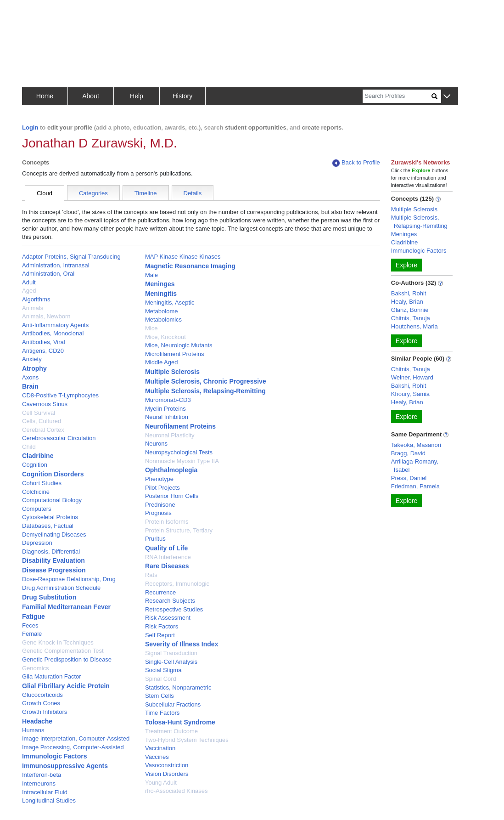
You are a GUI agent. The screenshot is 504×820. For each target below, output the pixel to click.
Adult (29, 282)
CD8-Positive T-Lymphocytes (60, 395)
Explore (406, 265)
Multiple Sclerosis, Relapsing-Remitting (205, 391)
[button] (447, 97)
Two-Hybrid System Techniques (187, 740)
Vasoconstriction (167, 765)
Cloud (45, 193)
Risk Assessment (168, 618)
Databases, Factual (48, 526)
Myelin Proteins (165, 409)
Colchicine (36, 492)
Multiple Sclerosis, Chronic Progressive (206, 381)
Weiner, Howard (412, 377)
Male (151, 275)
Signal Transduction (171, 653)
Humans (33, 730)
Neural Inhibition (167, 417)
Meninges (160, 284)
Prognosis (158, 513)
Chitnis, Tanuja (411, 318)
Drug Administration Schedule (61, 588)
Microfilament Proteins (175, 354)
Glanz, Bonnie (410, 310)
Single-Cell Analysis (171, 662)
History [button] (183, 96)
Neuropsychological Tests (179, 452)
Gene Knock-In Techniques (58, 642)
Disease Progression (54, 570)
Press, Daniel (409, 478)
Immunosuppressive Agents (65, 766)
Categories (93, 193)
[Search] (397, 96)
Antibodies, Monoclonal (53, 333)
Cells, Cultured (42, 421)
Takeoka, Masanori (416, 445)
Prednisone (160, 505)
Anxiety (32, 359)
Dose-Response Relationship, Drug (69, 579)
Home (45, 96)
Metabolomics (163, 320)
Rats (151, 575)
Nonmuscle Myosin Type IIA (182, 461)
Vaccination (160, 748)
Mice (151, 328)
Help (137, 96)
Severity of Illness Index (182, 644)
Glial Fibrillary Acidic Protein (66, 686)
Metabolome (162, 311)
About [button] (91, 96)
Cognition (35, 465)
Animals (33, 308)
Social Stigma (163, 670)
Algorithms (36, 299)
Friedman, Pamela (415, 486)
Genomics (36, 668)
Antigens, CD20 (43, 351)
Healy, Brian (407, 302)
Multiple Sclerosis (172, 372)
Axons (30, 377)
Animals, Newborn (46, 316)
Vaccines (157, 757)
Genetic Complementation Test (63, 651)
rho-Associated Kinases (176, 791)
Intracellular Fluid (45, 792)
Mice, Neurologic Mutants (179, 345)
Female (32, 634)
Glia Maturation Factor (52, 676)
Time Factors (162, 713)
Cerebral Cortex (43, 430)
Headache (37, 721)
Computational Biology (52, 500)
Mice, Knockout (165, 337)
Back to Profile (356, 163)
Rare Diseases (167, 566)
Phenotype (159, 479)
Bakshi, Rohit (409, 293)
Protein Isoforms (167, 522)
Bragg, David (408, 453)
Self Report (160, 635)
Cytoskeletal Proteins (50, 517)
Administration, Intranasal (56, 265)
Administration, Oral (48, 274)
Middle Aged (162, 362)
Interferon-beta (42, 775)
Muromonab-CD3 (168, 400)
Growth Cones (41, 703)
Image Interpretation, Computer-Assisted (76, 738)
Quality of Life (166, 548)
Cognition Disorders (53, 474)
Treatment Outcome (171, 731)
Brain (30, 386)
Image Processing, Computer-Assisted (73, 747)
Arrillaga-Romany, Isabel (415, 466)
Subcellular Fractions (173, 704)
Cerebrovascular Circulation (59, 438)
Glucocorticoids (42, 695)
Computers (37, 509)
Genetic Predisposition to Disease (67, 659)
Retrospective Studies (174, 609)
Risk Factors (162, 626)
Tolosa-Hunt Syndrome (180, 722)
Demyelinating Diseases (54, 534)
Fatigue (34, 616)
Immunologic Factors (55, 756)
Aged (29, 291)
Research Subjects (170, 601)
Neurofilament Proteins (180, 426)
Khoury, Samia (410, 394)
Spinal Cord (161, 679)
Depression (37, 543)
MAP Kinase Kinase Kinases (183, 257)
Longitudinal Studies (49, 800)
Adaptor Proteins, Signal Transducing (71, 257)
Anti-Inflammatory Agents (55, 325)
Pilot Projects (162, 488)
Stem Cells (160, 696)
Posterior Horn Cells (172, 496)
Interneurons (39, 783)
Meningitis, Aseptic (170, 303)
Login (30, 127)
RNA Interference (168, 557)
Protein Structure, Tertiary (179, 530)
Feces (30, 625)
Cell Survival (39, 413)
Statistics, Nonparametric (178, 687)
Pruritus (155, 539)
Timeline (146, 193)
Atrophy (34, 368)
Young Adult (161, 783)
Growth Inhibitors (45, 712)
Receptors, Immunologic (177, 584)
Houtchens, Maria (414, 326)
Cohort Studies (42, 483)
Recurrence (160, 592)
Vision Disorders (167, 774)
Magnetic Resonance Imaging (190, 266)
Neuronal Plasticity (170, 435)
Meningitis (161, 294)
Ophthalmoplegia (171, 470)
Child (29, 447)
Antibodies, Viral (44, 342)
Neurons (156, 444)
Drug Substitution (49, 597)
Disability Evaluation (53, 560)
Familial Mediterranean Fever (66, 607)
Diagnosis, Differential (51, 551)
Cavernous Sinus (45, 404)
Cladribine (38, 456)
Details (193, 193)
